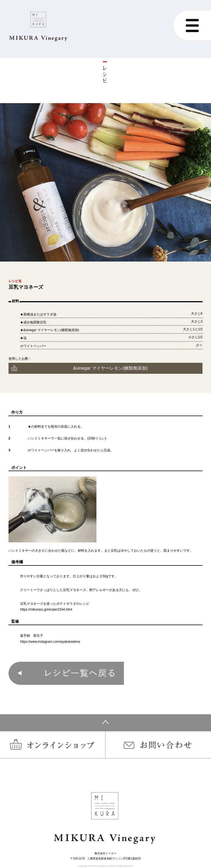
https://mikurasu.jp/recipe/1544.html (46, 609)
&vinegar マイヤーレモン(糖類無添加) (110, 368)
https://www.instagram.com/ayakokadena (50, 642)
